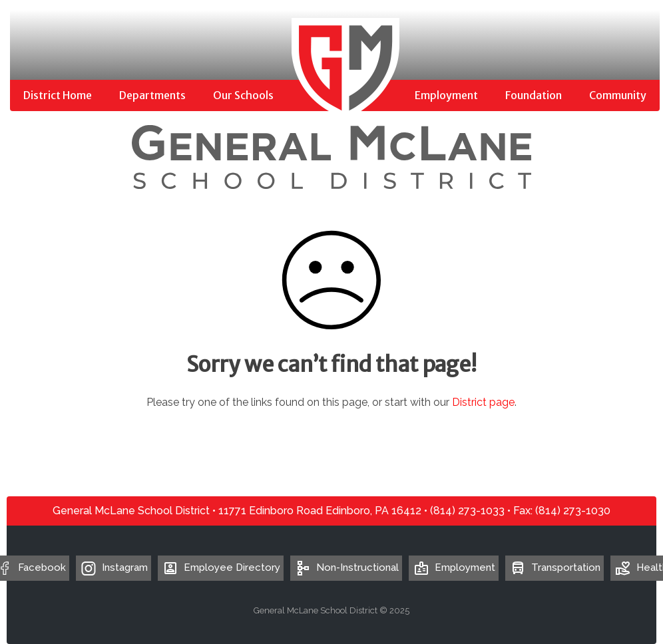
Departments (152, 95)
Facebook (42, 567)
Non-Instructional (346, 567)
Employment (446, 95)
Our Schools (243, 95)
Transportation (554, 567)
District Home (58, 95)
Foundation (534, 95)
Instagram (125, 567)
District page (483, 402)
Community (618, 95)
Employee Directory (221, 567)
